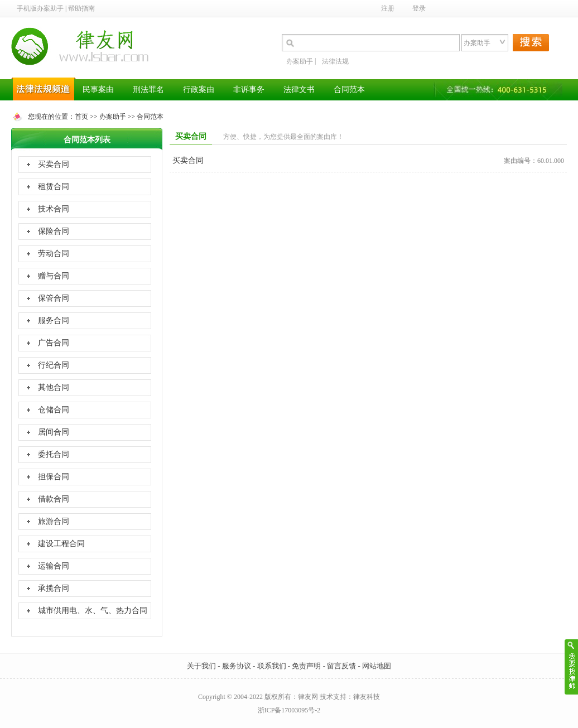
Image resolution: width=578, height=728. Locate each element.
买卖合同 (54, 164)
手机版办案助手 (40, 8)
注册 (388, 8)
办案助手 (300, 61)
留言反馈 (341, 666)
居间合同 (54, 432)
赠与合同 (54, 276)
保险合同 (54, 231)
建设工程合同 (61, 544)
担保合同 (54, 477)
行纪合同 (54, 365)
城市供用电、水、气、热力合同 (93, 611)
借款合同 (54, 499)
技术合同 (54, 209)
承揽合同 (54, 588)
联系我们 (272, 666)
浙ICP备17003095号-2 (289, 710)
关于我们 (201, 666)
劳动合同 (54, 254)
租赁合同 (54, 187)
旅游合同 (54, 521)
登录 (419, 8)
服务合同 (54, 320)
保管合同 (54, 298)
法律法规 (335, 61)
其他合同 (54, 387)
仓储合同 (54, 410)
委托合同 (54, 454)
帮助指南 (81, 8)
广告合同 (54, 343)
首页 (81, 117)
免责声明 (306, 666)
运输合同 (54, 566)
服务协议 (237, 666)
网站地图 (377, 666)
